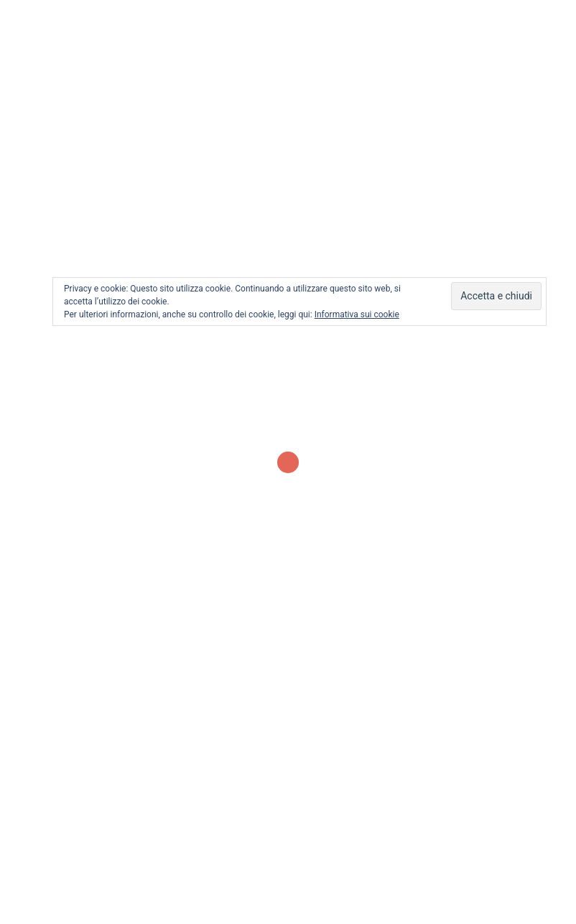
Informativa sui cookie (357, 314)
